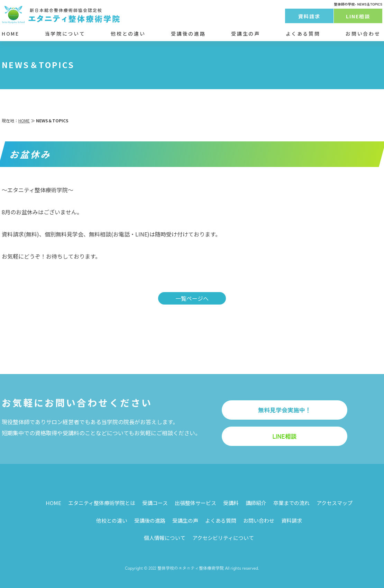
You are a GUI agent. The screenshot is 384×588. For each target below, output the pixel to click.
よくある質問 (303, 34)
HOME (11, 34)
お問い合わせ (363, 34)
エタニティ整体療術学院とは (102, 503)
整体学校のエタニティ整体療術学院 (191, 568)
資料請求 (309, 16)
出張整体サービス (195, 503)
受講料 (231, 503)
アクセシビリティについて (223, 538)
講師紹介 (256, 503)
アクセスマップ (335, 503)
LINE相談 (358, 16)
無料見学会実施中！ (285, 410)
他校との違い (128, 34)
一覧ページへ (192, 298)
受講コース (155, 503)
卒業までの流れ (291, 503)
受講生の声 (245, 34)
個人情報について (165, 538)
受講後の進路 (188, 34)
